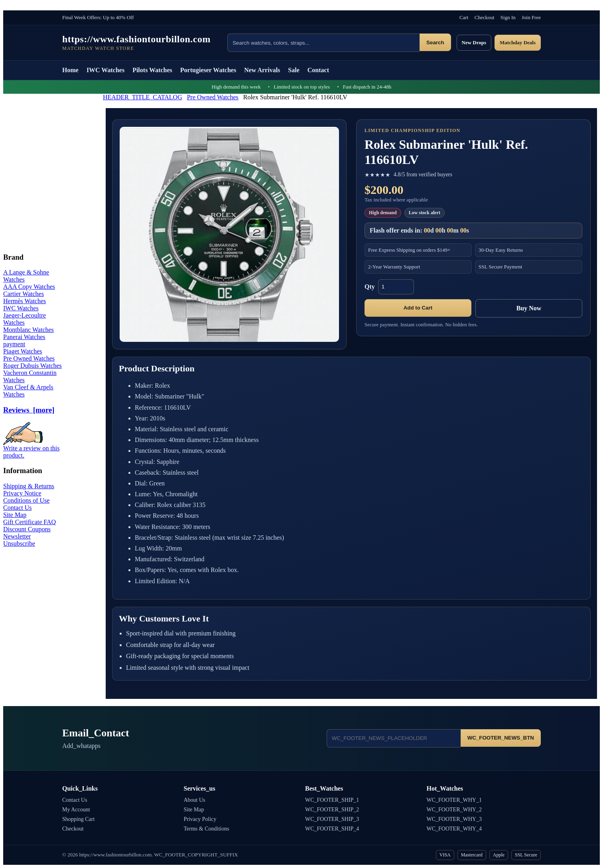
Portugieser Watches (208, 70)
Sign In (508, 17)
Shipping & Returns (29, 486)
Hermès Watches (25, 301)
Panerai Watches (24, 337)
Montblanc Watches (29, 330)
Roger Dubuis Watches (33, 366)
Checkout (485, 17)
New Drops (474, 42)
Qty (370, 287)
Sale (294, 70)
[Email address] (394, 738)
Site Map (15, 515)
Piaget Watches (23, 351)
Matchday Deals (518, 42)
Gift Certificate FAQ (30, 522)
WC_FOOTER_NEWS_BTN (501, 738)
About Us (195, 800)
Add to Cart (418, 308)
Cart (464, 17)
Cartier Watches (24, 294)
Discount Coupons (27, 529)
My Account (76, 810)
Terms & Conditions (207, 829)
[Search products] (323, 43)
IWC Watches (105, 70)
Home (70, 70)
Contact (318, 70)
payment (14, 344)
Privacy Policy (200, 819)
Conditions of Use (26, 500)
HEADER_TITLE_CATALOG (143, 97)
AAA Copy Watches (29, 287)
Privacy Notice (22, 493)
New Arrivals (262, 70)
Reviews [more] (29, 410)
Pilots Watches (152, 70)
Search (435, 42)
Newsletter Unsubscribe (19, 540)
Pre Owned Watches (213, 97)
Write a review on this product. (32, 449)
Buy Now (529, 308)
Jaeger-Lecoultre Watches (25, 319)
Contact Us (18, 508)
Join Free (531, 17)
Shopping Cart (78, 819)
